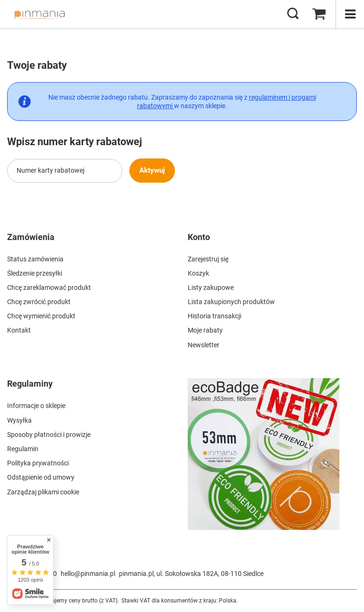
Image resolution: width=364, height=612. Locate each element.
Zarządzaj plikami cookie (43, 492)
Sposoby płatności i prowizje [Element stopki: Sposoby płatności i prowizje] (49, 435)
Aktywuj (157, 170)
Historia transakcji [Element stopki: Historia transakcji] (214, 316)
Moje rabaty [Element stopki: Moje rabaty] (205, 330)
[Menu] (350, 14)
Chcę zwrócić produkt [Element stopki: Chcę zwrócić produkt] (39, 302)
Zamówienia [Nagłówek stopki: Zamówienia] (31, 237)
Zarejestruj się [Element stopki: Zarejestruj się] (208, 259)
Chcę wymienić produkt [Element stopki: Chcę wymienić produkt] (41, 316)
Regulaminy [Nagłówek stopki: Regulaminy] (30, 384)
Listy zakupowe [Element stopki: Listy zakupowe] (211, 287)
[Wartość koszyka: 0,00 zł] (319, 14)
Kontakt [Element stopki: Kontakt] (19, 330)
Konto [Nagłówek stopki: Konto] (199, 237)
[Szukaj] (293, 14)
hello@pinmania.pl (88, 574)
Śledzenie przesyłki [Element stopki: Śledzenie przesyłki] (35, 273)
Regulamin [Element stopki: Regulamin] (23, 449)
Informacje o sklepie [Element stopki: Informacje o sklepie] (36, 406)
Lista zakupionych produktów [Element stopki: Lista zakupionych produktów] (231, 302)
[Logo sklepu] (40, 14)
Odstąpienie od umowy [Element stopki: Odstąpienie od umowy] (41, 477)
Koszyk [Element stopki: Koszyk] (198, 273)
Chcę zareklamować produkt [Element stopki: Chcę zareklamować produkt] (49, 287)
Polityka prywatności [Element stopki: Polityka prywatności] (38, 463)
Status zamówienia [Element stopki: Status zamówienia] (35, 259)
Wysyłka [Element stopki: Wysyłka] (19, 420)
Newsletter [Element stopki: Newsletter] (204, 345)
